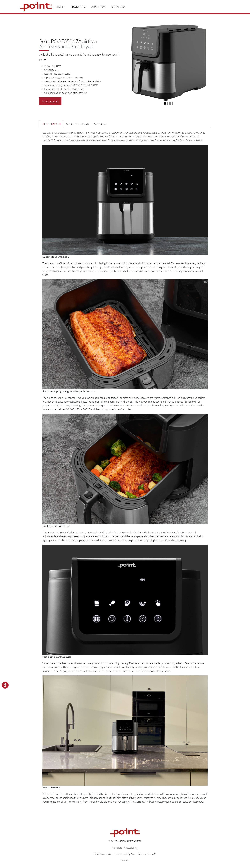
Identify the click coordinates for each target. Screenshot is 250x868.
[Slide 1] (165, 103)
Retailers (118, 7)
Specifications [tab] (77, 124)
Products (78, 7)
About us (98, 7)
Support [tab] (100, 124)
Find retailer (50, 101)
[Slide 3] (170, 103)
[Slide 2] (168, 103)
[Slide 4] (173, 103)
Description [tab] (51, 124)
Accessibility (131, 847)
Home (60, 7)
